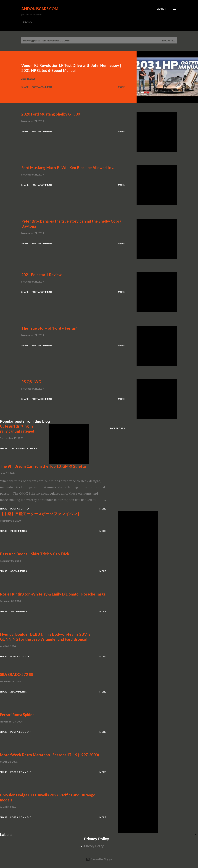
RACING (27, 22)
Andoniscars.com (40, 9)
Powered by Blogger (99, 859)
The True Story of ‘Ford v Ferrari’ (49, 328)
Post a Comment (42, 87)
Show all (169, 40)
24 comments (18, 531)
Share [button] (25, 87)
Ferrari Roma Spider (17, 715)
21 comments (18, 692)
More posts (117, 428)
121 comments (19, 448)
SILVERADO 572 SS (16, 674)
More (121, 87)
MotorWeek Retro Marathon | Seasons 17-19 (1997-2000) (49, 755)
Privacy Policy (94, 846)
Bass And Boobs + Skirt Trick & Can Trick (35, 554)
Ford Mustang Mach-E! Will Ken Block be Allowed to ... (68, 168)
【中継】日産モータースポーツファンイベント (40, 514)
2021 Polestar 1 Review (41, 275)
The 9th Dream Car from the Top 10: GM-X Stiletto (43, 466)
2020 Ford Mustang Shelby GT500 (51, 114)
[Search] (161, 9)
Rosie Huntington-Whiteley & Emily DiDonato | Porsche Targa (53, 594)
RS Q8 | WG (31, 382)
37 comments (18, 611)
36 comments (18, 571)
